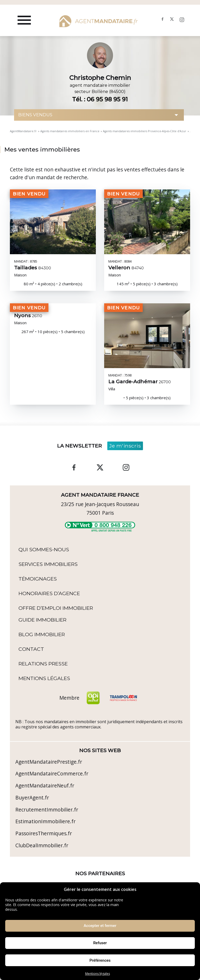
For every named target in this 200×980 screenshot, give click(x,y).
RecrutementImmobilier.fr (47, 810)
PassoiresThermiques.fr (44, 833)
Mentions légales (98, 974)
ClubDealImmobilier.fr (42, 845)
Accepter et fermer (100, 926)
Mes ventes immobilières (42, 149)
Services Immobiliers (48, 564)
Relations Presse (43, 664)
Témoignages (38, 579)
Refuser (100, 943)
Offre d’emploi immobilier (56, 608)
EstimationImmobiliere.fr (45, 821)
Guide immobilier (42, 620)
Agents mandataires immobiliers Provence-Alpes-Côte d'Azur (145, 131)
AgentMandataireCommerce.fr (52, 773)
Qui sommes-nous (44, 549)
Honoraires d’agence (49, 593)
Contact (31, 649)
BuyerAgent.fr (32, 798)
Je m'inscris (125, 446)
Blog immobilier (42, 634)
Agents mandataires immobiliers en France (70, 131)
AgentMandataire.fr (23, 131)
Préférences (100, 960)
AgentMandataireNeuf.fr (45, 785)
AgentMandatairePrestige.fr (49, 762)
